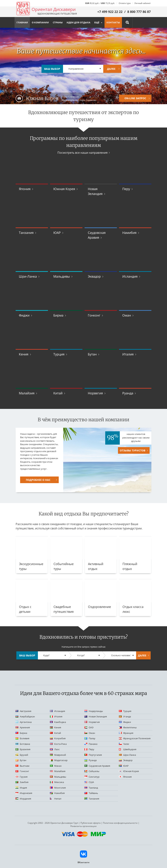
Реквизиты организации (83, 826)
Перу (126, 189)
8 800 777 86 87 (139, 12)
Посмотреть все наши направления (83, 153)
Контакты (113, 22)
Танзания (26, 233)
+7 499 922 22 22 (110, 12)
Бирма (58, 315)
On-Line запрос (135, 98)
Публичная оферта (91, 823)
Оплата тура (125, 3)
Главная (22, 22)
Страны (58, 22)
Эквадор (94, 276)
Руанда (128, 393)
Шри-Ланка (28, 276)
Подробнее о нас (38, 480)
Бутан (92, 354)
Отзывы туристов (133, 450)
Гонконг (94, 315)
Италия (128, 354)
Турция (59, 354)
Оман (127, 315)
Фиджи (24, 315)
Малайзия (27, 393)
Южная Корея (64, 189)
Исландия (130, 276)
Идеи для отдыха (78, 22)
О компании (40, 22)
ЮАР (57, 233)
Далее (111, 69)
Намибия (129, 233)
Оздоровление (99, 607)
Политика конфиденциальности (120, 823)
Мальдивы (62, 276)
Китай (58, 393)
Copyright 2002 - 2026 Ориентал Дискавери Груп (53, 823)
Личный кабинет (142, 3)
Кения (24, 354)
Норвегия (95, 393)
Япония (25, 189)
